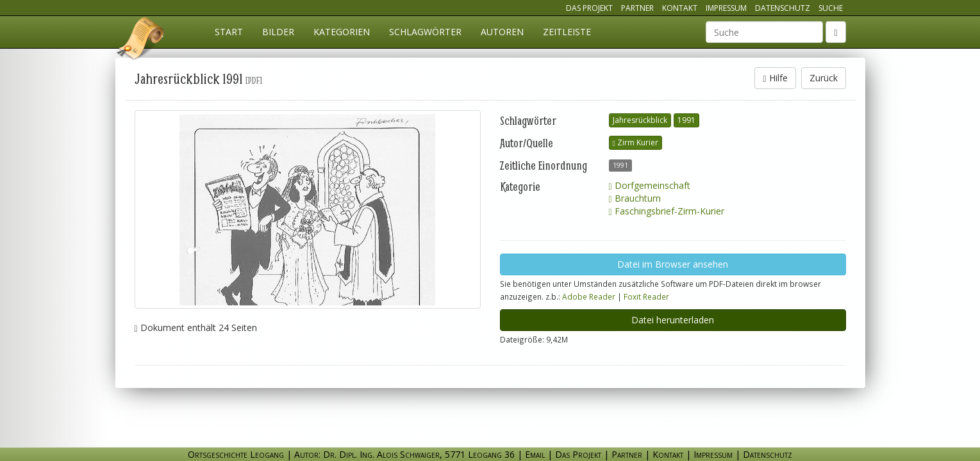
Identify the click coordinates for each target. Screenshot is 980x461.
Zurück (824, 78)
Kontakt (680, 8)
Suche (831, 8)
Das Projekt (589, 8)
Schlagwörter (425, 32)
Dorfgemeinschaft (650, 185)
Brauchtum (635, 198)
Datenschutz (783, 8)
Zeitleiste (567, 32)
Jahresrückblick (640, 120)
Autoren (502, 32)
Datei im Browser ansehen (673, 264)
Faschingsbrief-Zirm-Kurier (667, 211)
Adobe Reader (589, 296)
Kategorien (342, 32)
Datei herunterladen (673, 320)
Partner (637, 8)
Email (535, 454)
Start (229, 32)
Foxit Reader (646, 296)
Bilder (278, 32)
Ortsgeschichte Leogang (141, 40)
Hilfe (775, 78)
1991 (686, 120)
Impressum (726, 8)
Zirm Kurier (635, 142)
